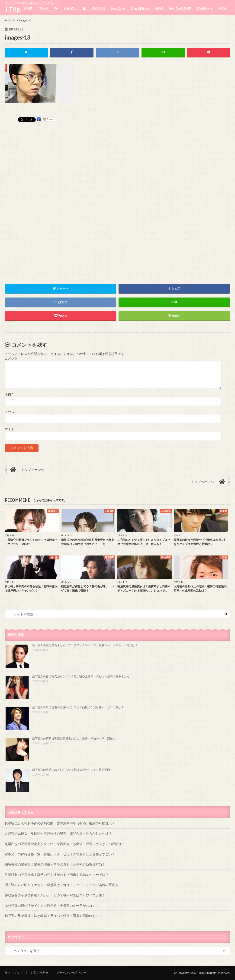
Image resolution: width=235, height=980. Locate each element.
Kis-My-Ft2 (205, 8)
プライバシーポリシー (71, 973)
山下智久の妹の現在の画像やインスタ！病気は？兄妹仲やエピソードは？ (78, 707)
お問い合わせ (39, 973)
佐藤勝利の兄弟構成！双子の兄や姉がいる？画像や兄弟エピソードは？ (57, 875)
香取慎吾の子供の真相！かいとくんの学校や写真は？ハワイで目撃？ (55, 895)
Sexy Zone (118, 8)
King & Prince (140, 8)
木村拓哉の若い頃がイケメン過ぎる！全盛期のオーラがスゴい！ (52, 905)
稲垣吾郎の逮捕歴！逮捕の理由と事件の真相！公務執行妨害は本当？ (55, 864)
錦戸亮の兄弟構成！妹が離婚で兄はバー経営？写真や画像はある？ (53, 916)
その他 (223, 8)
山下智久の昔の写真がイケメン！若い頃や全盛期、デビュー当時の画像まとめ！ (82, 676)
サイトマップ (14, 973)
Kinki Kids (70, 8)
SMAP (28, 8)
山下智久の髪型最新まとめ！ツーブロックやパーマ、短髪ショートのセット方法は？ (85, 645)
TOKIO (43, 8)
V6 (56, 8)
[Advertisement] (118, 197)
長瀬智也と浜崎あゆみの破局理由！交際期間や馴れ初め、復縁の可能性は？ (60, 823)
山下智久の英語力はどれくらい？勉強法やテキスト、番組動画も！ (74, 770)
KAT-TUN (98, 8)
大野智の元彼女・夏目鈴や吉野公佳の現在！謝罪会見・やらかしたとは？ (58, 833)
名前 (9, 395)
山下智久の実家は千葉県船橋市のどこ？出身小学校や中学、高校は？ (75, 738)
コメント (11, 358)
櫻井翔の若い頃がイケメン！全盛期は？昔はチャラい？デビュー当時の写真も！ (63, 885)
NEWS (159, 8)
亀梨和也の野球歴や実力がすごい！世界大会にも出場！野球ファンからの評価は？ (65, 844)
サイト (10, 429)
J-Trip (12, 10)
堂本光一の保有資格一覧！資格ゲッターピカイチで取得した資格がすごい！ (60, 854)
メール (11, 412)
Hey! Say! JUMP (180, 8)
